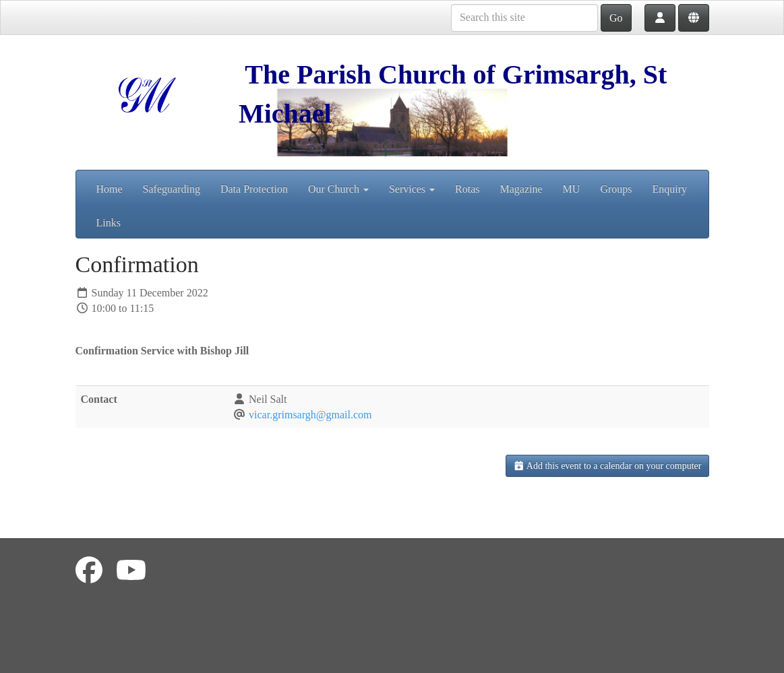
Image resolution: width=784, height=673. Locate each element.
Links (109, 223)
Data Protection (254, 189)
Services (412, 189)
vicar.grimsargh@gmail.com (310, 415)
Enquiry (670, 189)
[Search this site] (524, 18)
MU (572, 189)
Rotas (467, 189)
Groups (616, 189)
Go (616, 18)
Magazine (521, 189)
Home (110, 189)
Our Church (338, 189)
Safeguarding (172, 189)
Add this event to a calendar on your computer (607, 466)
